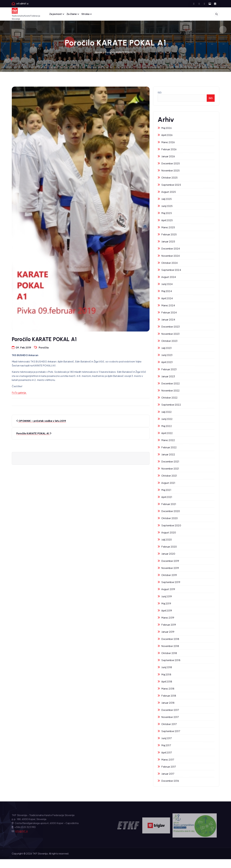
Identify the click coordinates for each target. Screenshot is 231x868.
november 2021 (170, 469)
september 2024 (171, 270)
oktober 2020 (169, 518)
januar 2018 (168, 703)
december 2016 (170, 781)
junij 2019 (167, 596)
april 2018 (167, 681)
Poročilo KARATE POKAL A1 (121, 52)
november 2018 (170, 646)
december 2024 (171, 249)
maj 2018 (166, 674)
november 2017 (170, 717)
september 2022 (171, 405)
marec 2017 (168, 760)
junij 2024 (167, 284)
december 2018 (170, 639)
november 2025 (170, 170)
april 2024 (167, 298)
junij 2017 (167, 738)
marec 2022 (168, 440)
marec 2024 (168, 305)
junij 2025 (167, 206)
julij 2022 (166, 412)
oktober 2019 (169, 575)
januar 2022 (168, 454)
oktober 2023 (169, 341)
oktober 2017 (169, 724)
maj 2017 (166, 745)
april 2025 (167, 220)
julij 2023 (166, 348)
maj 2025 (166, 213)
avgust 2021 (168, 483)
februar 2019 (169, 625)
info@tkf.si (22, 4)
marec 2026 (168, 142)
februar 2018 (169, 696)
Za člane (72, 14)
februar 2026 (169, 149)
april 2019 (167, 611)
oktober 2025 (169, 178)
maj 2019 (166, 603)
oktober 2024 (169, 263)
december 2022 (171, 383)
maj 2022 (166, 426)
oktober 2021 (169, 476)
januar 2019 (168, 632)
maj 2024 (167, 291)
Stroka (85, 14)
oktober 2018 (169, 653)
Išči (160, 92)
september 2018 (171, 660)
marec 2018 (168, 689)
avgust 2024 (169, 277)
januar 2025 (168, 241)
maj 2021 (166, 490)
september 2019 (171, 582)
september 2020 (171, 525)
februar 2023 (169, 369)
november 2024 (171, 256)
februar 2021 (169, 504)
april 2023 (167, 362)
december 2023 (170, 327)
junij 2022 (167, 419)
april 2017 (167, 752)
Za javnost (56, 14)
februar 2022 (169, 447)
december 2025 (171, 163)
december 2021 (170, 461)
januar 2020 (168, 554)
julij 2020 (167, 540)
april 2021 (167, 497)
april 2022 (167, 433)
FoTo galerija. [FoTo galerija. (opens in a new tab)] (19, 393)
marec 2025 (168, 227)
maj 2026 (166, 128)
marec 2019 (168, 618)
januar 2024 (168, 319)
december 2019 (170, 561)
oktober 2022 (169, 398)
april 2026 (167, 135)
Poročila (44, 347)
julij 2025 (166, 199)
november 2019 (170, 568)
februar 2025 (169, 234)
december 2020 (171, 511)
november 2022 (170, 390)
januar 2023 (168, 376)
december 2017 (170, 710)
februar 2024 (169, 312)
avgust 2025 (169, 192)
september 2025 (171, 185)
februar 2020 (169, 547)
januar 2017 (168, 774)
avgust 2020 (169, 532)
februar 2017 (169, 767)
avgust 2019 (168, 589)
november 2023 (170, 334)
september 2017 (171, 731)
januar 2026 (168, 156)
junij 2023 (167, 355)
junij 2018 (167, 667)
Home (98, 52)
